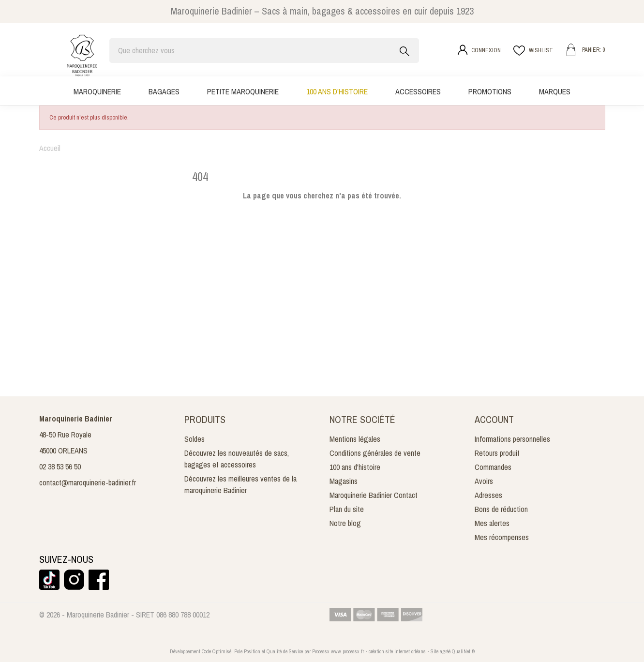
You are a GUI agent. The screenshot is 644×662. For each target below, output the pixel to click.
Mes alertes (492, 523)
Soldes (195, 439)
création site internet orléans (397, 651)
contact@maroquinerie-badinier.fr (88, 482)
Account (494, 419)
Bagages (164, 91)
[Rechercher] (264, 51)
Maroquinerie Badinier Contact (374, 495)
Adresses (488, 495)
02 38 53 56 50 (60, 466)
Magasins (344, 481)
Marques (555, 91)
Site (434, 651)
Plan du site (347, 509)
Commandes (493, 467)
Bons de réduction (501, 509)
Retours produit (497, 453)
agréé (445, 651)
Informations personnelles (512, 439)
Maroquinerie (97, 91)
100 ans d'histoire (337, 91)
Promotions (490, 91)
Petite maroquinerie (243, 91)
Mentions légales (355, 439)
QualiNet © (463, 651)
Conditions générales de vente (375, 453)
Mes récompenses (502, 537)
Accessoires (418, 91)
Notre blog (345, 523)
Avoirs (484, 481)
